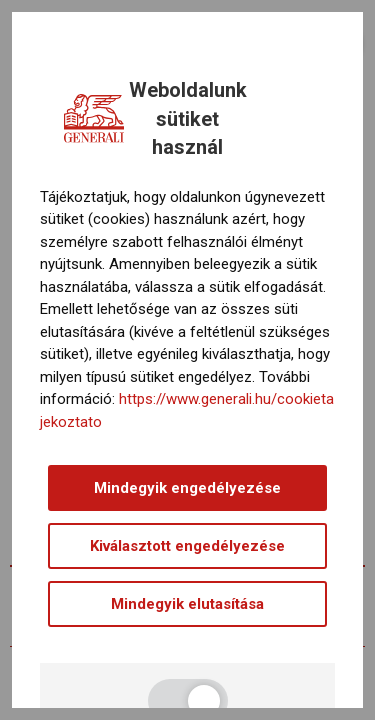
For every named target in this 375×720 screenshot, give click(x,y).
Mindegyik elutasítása (187, 604)
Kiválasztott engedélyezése (187, 546)
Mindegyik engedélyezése (187, 488)
